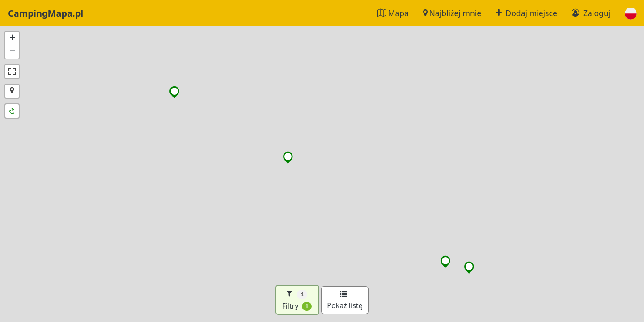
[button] (631, 13)
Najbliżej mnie (452, 13)
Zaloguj (591, 13)
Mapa (393, 13)
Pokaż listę (345, 301)
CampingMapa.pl (46, 13)
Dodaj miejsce (526, 13)
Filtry (297, 300)
